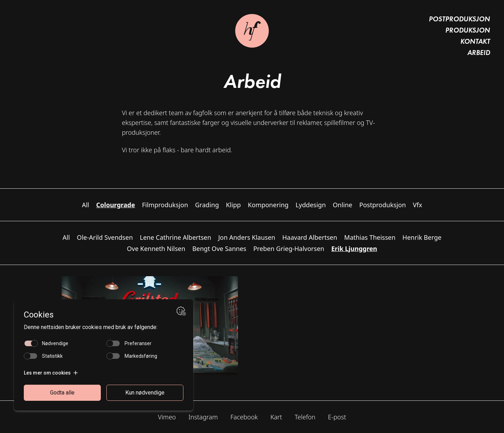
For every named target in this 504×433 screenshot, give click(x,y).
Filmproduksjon (165, 205)
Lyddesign (310, 205)
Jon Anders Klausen (247, 237)
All (86, 205)
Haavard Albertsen (310, 237)
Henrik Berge (422, 237)
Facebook (244, 417)
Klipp (233, 205)
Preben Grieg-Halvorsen (289, 249)
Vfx (418, 205)
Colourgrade (116, 205)
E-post (337, 417)
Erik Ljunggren (354, 249)
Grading (207, 205)
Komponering (268, 205)
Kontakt (475, 41)
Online (343, 205)
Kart (276, 417)
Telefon (305, 417)
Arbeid (479, 53)
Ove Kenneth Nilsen (156, 249)
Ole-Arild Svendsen (105, 237)
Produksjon (468, 30)
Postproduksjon (459, 19)
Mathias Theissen (370, 237)
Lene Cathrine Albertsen (176, 237)
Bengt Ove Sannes (219, 249)
